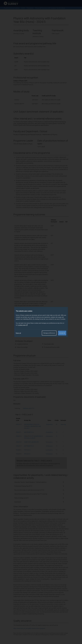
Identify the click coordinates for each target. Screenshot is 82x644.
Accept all (62, 333)
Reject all (18, 333)
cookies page (23, 325)
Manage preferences (49, 333)
